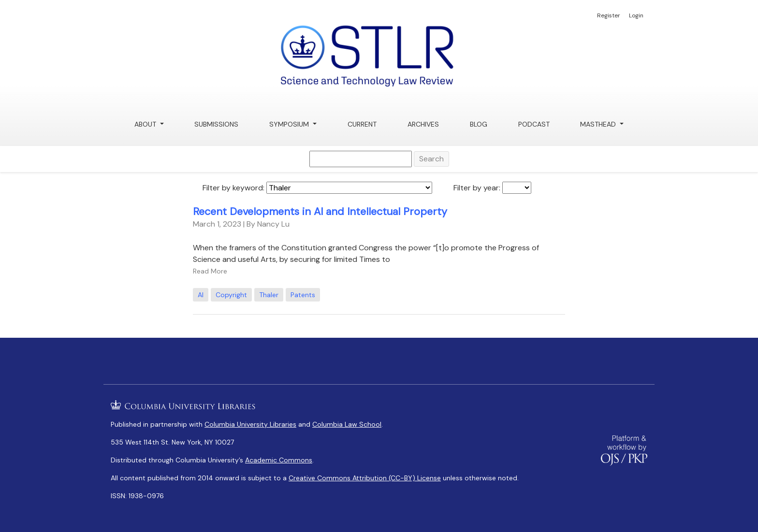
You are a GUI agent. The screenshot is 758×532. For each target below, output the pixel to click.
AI (201, 295)
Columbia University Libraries (250, 424)
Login (636, 15)
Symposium (290, 124)
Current (362, 124)
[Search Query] (361, 159)
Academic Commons (279, 460)
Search (431, 159)
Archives (423, 124)
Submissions (216, 124)
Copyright (231, 295)
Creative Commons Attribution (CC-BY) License (365, 478)
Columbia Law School (347, 424)
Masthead (599, 124)
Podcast (534, 124)
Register (609, 15)
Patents (303, 295)
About (146, 124)
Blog (479, 124)
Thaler (269, 295)
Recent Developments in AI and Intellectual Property (320, 212)
